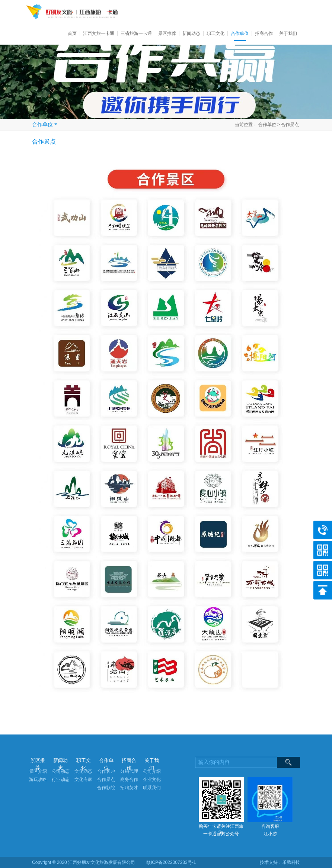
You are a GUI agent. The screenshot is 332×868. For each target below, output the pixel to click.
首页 (74, 33)
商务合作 (129, 779)
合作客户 (106, 771)
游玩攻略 (38, 779)
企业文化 (152, 779)
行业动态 (61, 779)
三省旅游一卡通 (136, 33)
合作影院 (106, 788)
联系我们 (152, 788)
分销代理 (129, 771)
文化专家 (83, 779)
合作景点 (290, 125)
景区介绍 (38, 771)
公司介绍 (152, 771)
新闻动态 (191, 33)
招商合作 (264, 33)
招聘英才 (129, 788)
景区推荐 (167, 33)
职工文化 (216, 33)
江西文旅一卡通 (99, 33)
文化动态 (83, 771)
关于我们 (288, 33)
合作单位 (240, 33)
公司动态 (61, 771)
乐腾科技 (291, 862)
